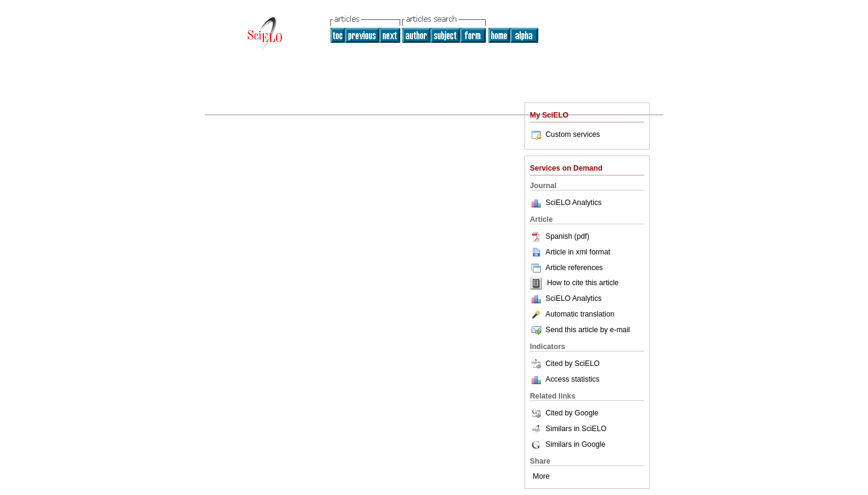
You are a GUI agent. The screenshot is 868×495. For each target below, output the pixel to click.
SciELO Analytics (574, 203)
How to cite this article (583, 283)
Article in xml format (570, 252)
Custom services (565, 134)
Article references (566, 268)
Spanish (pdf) (560, 236)
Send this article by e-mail (580, 330)
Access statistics (573, 379)
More (541, 476)
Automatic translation (572, 314)
